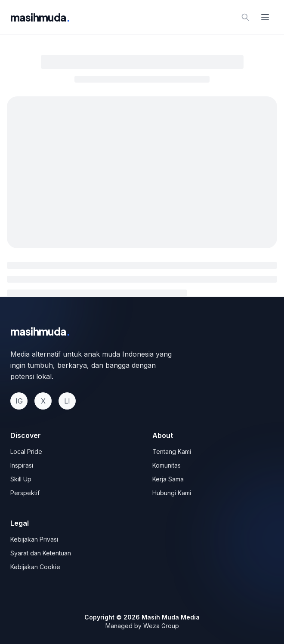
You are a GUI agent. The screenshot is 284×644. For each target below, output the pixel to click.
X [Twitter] (43, 401)
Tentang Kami (172, 451)
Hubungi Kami (172, 493)
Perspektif (25, 493)
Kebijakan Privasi (34, 539)
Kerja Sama (168, 479)
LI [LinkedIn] (67, 401)
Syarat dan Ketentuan (41, 553)
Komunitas (167, 465)
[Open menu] (265, 17)
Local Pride (26, 451)
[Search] (245, 17)
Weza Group (161, 626)
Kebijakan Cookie (35, 567)
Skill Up (21, 479)
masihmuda (40, 17)
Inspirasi (22, 465)
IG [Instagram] (19, 401)
